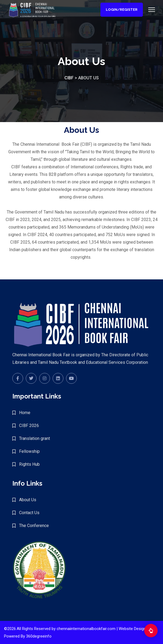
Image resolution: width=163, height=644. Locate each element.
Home (25, 413)
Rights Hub (29, 464)
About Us (28, 500)
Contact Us (29, 513)
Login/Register (122, 10)
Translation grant (35, 438)
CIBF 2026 (29, 426)
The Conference (34, 526)
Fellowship (29, 451)
